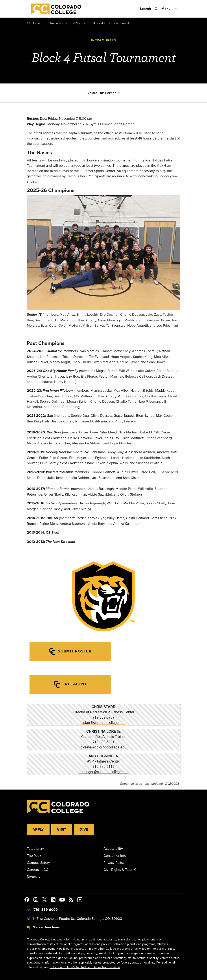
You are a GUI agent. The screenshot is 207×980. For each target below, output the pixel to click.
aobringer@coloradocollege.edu (103, 772)
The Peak (34, 855)
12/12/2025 (172, 784)
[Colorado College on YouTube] (62, 900)
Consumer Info (115, 855)
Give (84, 829)
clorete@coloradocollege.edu (103, 747)
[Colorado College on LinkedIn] (53, 900)
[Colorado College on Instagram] (36, 900)
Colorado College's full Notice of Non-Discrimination (85, 967)
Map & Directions (46, 927)
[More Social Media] (80, 900)
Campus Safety (38, 862)
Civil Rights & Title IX (120, 870)
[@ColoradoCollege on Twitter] (44, 900)
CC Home (33, 23)
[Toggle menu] (169, 9)
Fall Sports (78, 23)
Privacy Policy (114, 862)
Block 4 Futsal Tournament (111, 23)
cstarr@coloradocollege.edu (103, 723)
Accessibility (113, 848)
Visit (62, 829)
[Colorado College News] (71, 900)
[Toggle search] (149, 9)
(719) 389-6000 (45, 910)
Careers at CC (38, 870)
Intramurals (55, 23)
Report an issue (131, 784)
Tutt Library (35, 848)
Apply (38, 829)
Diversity (34, 877)
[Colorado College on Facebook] (27, 900)
